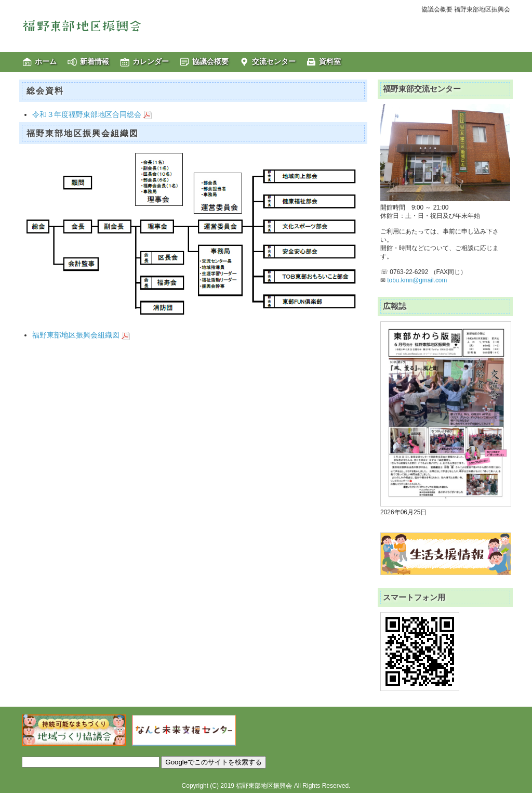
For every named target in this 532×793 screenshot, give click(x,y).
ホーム (46, 61)
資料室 (330, 61)
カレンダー (151, 61)
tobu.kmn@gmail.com (417, 280)
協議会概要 (210, 61)
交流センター (274, 61)
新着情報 (95, 61)
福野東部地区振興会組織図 (81, 335)
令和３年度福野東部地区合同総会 (92, 114)
